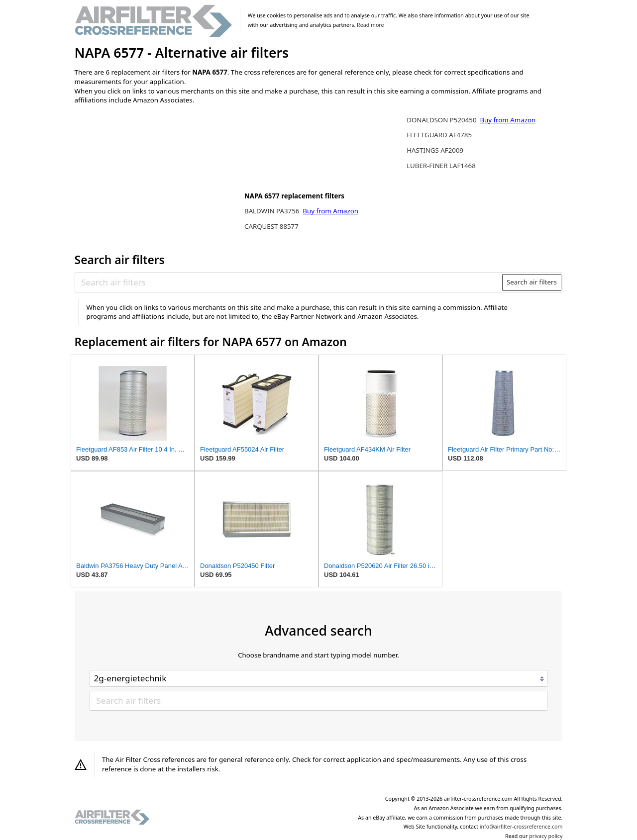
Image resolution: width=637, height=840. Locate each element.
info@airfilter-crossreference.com (521, 827)
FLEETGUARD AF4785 (439, 135)
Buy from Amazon (330, 211)
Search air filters (532, 282)
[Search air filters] (289, 282)
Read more (370, 25)
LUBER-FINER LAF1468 (441, 166)
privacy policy (546, 836)
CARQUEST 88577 (271, 226)
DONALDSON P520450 (442, 120)
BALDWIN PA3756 (273, 211)
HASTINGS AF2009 (435, 150)
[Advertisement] (157, 178)
